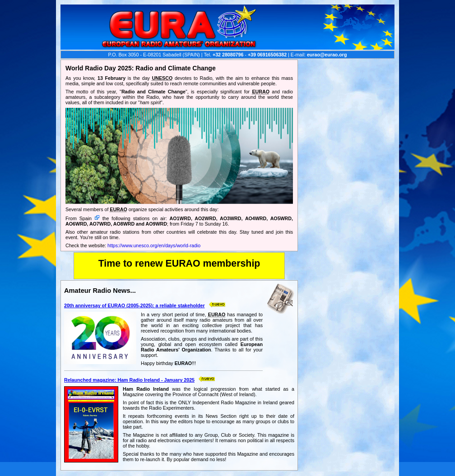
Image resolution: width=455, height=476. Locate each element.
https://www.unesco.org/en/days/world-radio (154, 245)
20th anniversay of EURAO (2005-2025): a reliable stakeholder (135, 305)
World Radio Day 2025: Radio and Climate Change (141, 68)
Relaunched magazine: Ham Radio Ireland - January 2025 (129, 380)
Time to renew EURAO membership (179, 263)
